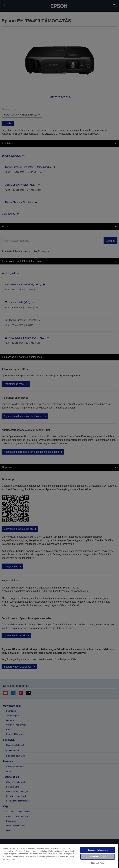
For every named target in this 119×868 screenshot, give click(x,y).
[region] (59, 856)
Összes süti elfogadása (97, 850)
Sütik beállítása (98, 863)
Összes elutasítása (98, 857)
